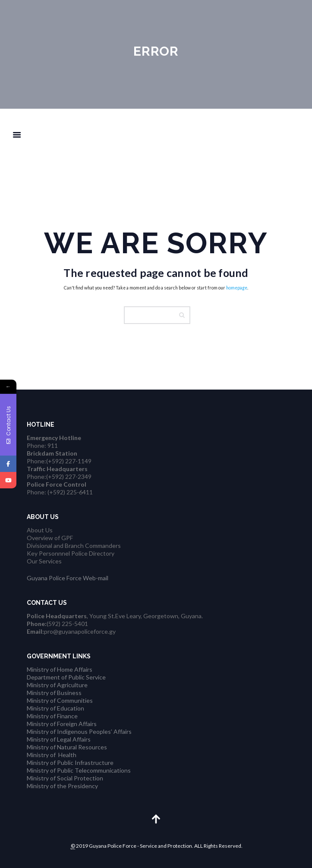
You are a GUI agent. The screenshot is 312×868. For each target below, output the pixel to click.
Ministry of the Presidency (62, 786)
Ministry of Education (55, 708)
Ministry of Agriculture (57, 685)
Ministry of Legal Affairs (59, 739)
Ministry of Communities (60, 700)
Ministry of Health (52, 755)
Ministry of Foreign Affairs (62, 724)
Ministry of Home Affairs (60, 669)
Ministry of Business (54, 693)
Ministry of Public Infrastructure (70, 763)
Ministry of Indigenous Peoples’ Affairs (79, 731)
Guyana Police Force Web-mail (68, 578)
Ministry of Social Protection (65, 778)
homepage (237, 288)
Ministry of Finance (52, 716)
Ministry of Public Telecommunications (79, 770)
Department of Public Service (66, 677)
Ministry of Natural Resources (67, 747)
